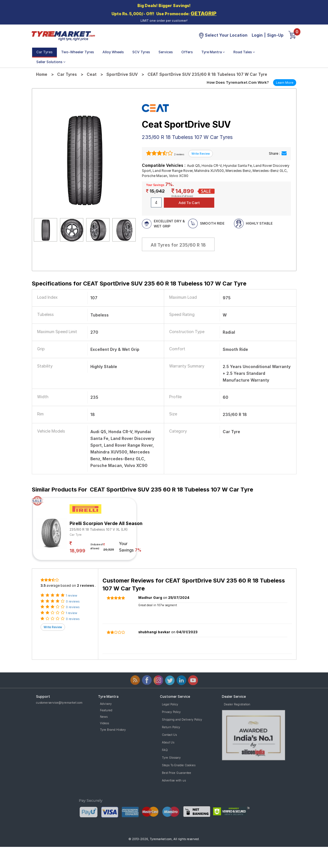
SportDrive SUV (122, 74)
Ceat (92, 74)
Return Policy (171, 727)
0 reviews (73, 601)
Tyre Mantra (213, 52)
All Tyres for (178, 245)
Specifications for (139, 284)
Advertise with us (174, 780)
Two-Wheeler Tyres (78, 52)
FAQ (165, 750)
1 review (72, 595)
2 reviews (179, 154)
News (104, 717)
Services (166, 52)
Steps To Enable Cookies (179, 765)
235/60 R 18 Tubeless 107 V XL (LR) (99, 529)
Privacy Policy (171, 712)
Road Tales (244, 52)
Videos (104, 723)
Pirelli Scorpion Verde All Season (106, 523)
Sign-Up (275, 35)
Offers (187, 52)
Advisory (106, 704)
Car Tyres (44, 52)
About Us (168, 742)
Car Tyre (76, 535)
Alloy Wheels (113, 52)
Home (42, 74)
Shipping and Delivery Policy (182, 719)
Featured (106, 710)
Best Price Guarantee (177, 773)
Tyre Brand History (113, 730)
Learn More (285, 83)
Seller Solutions (51, 62)
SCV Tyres (141, 52)
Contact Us (169, 735)
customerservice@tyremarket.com (59, 703)
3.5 (43, 585)
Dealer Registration (237, 704)
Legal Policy (170, 704)
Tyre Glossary (171, 758)
